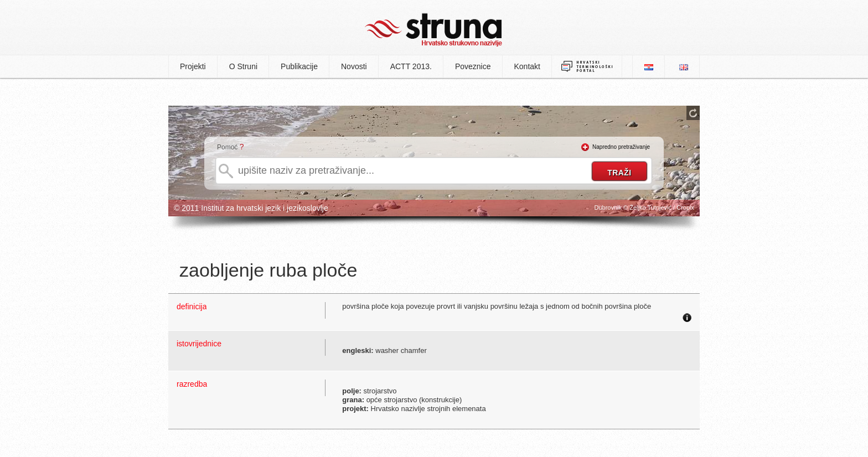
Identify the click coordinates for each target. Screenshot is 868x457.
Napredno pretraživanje (621, 147)
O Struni (243, 66)
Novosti (354, 66)
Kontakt (527, 66)
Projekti (193, 66)
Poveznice (473, 66)
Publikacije (299, 66)
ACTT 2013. (411, 66)
